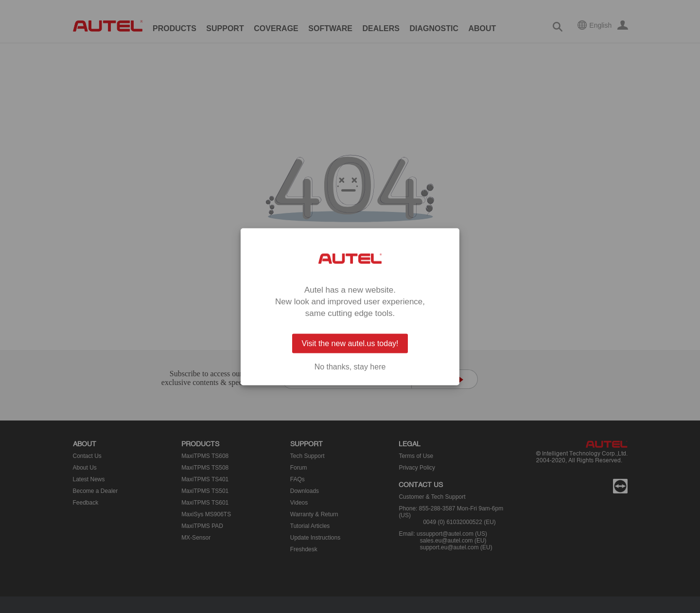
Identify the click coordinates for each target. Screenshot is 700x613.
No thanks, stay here (350, 367)
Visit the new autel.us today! (350, 343)
